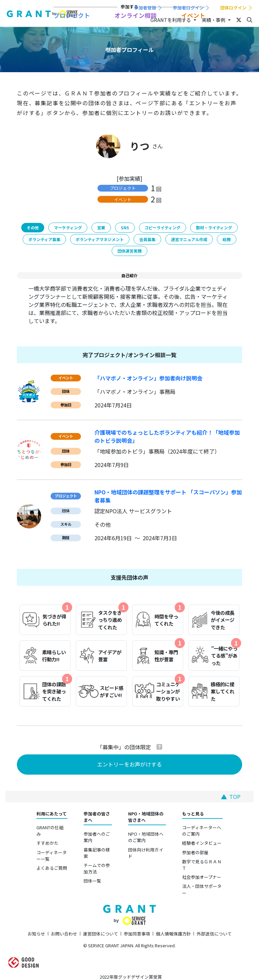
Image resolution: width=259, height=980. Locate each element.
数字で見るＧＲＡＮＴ (202, 865)
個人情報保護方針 (173, 934)
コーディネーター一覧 (52, 856)
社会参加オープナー (202, 877)
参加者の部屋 (195, 852)
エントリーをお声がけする (129, 764)
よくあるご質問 (52, 868)
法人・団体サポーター (202, 889)
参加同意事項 (137, 934)
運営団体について (100, 934)
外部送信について (214, 934)
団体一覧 (92, 881)
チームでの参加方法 (97, 868)
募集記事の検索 (97, 853)
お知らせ (36, 934)
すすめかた (47, 843)
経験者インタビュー (202, 843)
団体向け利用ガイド (146, 853)
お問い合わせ (64, 934)
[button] (159, 747)
